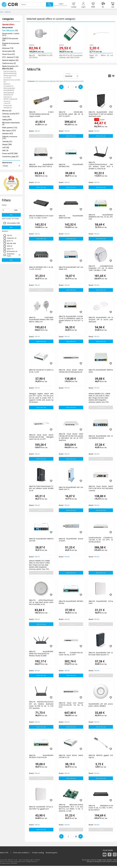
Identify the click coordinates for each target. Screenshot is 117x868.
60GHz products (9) (9, 88)
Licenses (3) (7, 101)
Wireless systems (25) (10, 76)
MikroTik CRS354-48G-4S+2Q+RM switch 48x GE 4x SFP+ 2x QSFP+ (71, 114)
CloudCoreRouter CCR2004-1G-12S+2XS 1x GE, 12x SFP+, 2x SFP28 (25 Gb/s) (101, 540)
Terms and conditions (21, 853)
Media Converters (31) (10, 66)
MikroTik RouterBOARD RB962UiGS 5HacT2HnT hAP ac (41, 165)
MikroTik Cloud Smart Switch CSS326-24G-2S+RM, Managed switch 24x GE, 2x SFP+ (41, 437)
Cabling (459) (7, 120)
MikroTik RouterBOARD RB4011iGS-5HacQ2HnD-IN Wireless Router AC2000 (41, 654)
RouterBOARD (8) (9, 90)
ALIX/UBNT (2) (8, 108)
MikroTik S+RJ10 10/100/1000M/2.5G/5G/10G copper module (41, 114)
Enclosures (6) (8, 106)
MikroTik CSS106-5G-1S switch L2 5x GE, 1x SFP (41, 371)
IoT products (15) (8, 86)
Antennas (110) (8, 48)
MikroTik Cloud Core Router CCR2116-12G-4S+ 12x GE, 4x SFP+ (71, 705)
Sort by (68, 74)
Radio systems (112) (10, 128)
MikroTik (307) (8, 69)
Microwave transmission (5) (11, 124)
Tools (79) (6, 117)
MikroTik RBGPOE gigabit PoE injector (101, 756)
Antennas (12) (8, 97)
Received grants (52, 853)
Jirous (48, 81)
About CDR (4, 853)
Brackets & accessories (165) (11, 44)
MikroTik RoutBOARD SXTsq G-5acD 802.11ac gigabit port (41, 808)
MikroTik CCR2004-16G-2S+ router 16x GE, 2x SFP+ (71, 654)
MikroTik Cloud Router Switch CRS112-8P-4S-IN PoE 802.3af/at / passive (101, 488)
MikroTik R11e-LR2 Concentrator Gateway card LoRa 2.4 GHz (71, 56)
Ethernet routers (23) (10, 71)
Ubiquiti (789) (7, 145)
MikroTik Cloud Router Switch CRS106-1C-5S (71, 756)
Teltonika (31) (7, 142)
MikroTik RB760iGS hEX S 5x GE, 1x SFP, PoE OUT (41, 268)
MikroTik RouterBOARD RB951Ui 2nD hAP (41, 540)
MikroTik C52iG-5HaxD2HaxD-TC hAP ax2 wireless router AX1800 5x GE (41, 488)
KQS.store (14, 863)
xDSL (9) (5, 151)
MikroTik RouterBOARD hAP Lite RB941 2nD (71, 268)
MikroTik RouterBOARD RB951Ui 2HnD (101, 371)
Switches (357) (8, 134)
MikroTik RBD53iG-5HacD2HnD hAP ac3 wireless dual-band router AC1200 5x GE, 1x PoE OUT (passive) (41, 704)
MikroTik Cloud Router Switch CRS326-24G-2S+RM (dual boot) (71, 371)
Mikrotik (53, 81)
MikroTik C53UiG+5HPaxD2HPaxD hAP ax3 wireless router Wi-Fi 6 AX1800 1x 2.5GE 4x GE (101, 165)
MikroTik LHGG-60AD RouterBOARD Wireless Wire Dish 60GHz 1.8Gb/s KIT (41, 320)
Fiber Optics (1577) (9, 131)
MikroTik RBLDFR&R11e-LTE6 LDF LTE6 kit (41, 56)
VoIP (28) (6, 148)
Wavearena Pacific (78, 81)
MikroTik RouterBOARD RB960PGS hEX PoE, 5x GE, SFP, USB (101, 217)
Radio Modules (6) (9, 93)
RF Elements (68, 81)
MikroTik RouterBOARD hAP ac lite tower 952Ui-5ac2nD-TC (101, 654)
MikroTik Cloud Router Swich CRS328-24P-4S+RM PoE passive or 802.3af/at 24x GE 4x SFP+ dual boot (71, 437)
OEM (57, 81)
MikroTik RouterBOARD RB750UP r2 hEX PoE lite (41, 756)
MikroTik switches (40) (10, 73)
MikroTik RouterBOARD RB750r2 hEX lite (71, 602)
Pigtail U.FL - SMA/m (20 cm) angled (101, 56)
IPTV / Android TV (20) (10, 57)
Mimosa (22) (7, 111)
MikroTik (8, 12)
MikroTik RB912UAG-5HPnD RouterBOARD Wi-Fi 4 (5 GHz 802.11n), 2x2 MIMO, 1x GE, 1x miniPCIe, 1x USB (71, 807)
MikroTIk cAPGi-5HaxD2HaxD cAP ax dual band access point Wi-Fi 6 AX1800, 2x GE (41, 602)
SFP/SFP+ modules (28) (10, 99)
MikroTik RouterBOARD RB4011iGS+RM (71, 217)
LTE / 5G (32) (7, 78)
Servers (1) (7, 84)
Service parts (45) (9, 51)
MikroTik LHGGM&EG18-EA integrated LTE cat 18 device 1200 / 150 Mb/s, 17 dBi (101, 268)
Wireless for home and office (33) (12, 81)
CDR (1, 12)
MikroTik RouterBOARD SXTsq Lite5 (101, 602)
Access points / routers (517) (11, 34)
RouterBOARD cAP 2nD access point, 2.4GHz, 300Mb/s (101, 705)
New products (8, 28)
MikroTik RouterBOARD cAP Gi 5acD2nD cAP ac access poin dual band (101, 320)
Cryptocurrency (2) (9, 63)
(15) (10, 31)
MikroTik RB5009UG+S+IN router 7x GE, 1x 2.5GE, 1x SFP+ (41, 217)
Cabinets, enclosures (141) (10, 138)
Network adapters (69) (10, 60)
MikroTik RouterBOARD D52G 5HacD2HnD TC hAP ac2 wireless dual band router (101, 114)
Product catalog (38, 853)
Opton (62, 81)
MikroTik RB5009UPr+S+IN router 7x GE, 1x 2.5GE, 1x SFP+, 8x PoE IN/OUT (101, 808)
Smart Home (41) (9, 54)
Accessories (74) (8, 95)
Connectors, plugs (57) (10, 157)
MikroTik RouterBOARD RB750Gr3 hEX (71, 165)
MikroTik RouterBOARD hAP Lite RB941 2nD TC (71, 488)
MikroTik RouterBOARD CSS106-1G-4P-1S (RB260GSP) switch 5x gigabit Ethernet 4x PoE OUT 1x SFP (71, 319)
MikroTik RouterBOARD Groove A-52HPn (71, 540)
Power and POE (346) (10, 154)
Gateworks (42, 81)
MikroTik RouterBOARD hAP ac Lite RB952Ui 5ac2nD (101, 437)
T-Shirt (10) (7, 103)
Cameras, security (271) (11, 114)
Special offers (8, 24)
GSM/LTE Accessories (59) (10, 39)
